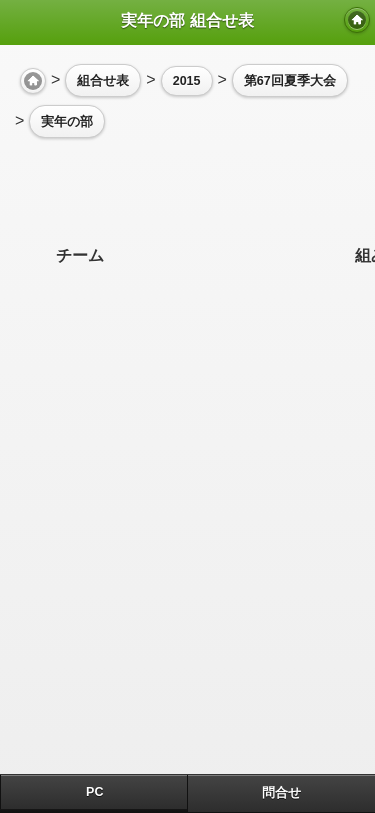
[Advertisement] (175, 192)
